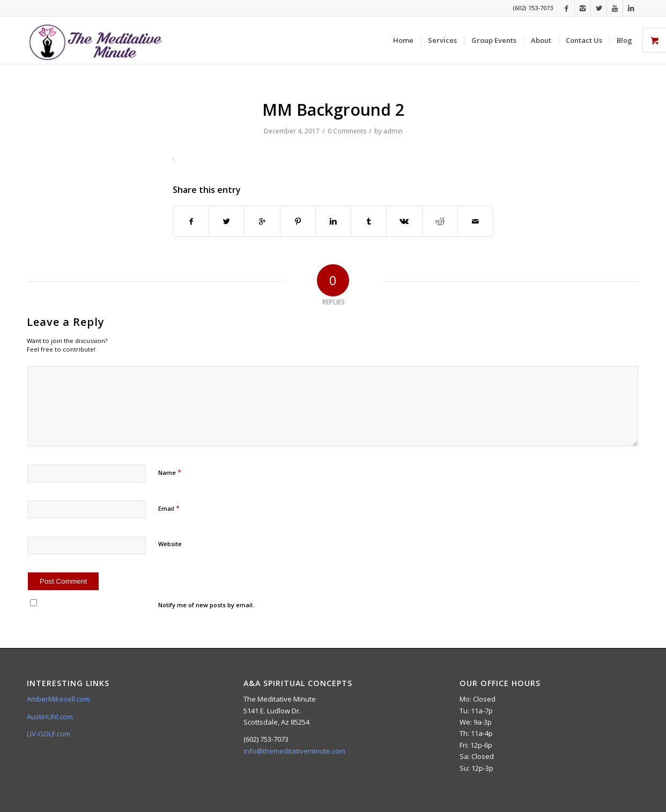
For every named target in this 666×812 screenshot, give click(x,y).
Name (170, 472)
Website (170, 544)
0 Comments (347, 131)
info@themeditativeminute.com (294, 751)
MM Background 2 (333, 110)
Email (169, 508)
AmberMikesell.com (58, 699)
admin (393, 131)
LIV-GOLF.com (49, 734)
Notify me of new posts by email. (206, 605)
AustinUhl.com (50, 717)
